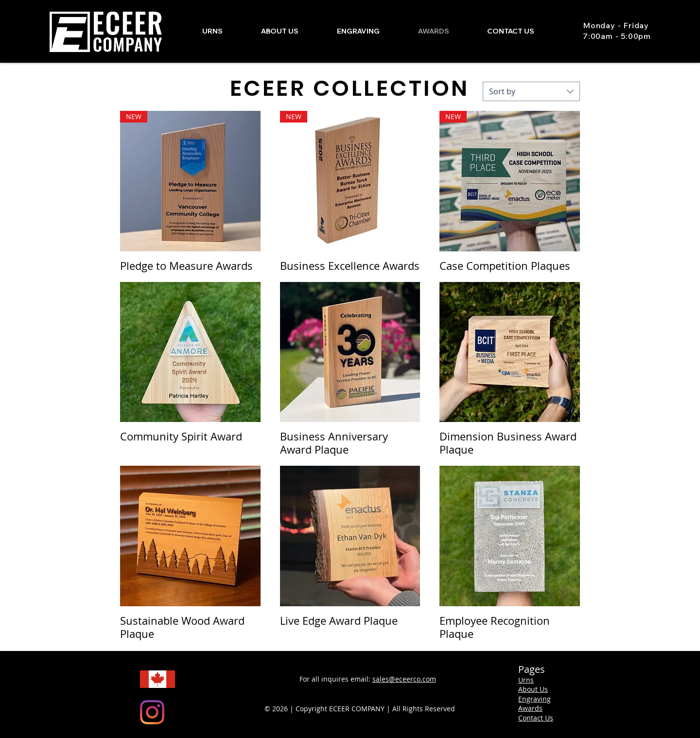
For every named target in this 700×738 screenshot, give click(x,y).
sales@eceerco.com (404, 679)
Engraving (534, 699)
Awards (530, 708)
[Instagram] (152, 712)
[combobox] (531, 91)
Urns (526, 680)
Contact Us (536, 718)
